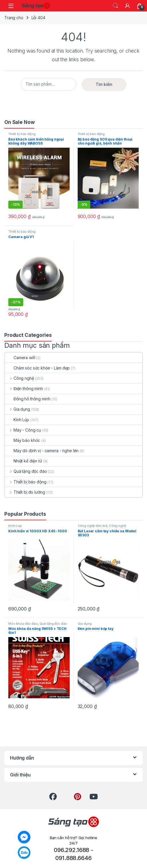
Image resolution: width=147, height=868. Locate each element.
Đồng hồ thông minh (28, 399)
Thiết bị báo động (22, 134)
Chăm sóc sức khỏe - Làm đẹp (37, 368)
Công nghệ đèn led (93, 526)
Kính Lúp (17, 420)
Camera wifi (20, 358)
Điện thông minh (24, 388)
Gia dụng (17, 409)
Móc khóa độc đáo (23, 624)
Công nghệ (19, 378)
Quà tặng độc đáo (26, 471)
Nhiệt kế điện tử (23, 461)
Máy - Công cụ (23, 430)
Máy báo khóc (22, 440)
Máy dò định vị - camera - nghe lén (42, 451)
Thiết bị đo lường (25, 492)
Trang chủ (14, 18)
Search (115, 6)
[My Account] (128, 6)
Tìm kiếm (104, 84)
